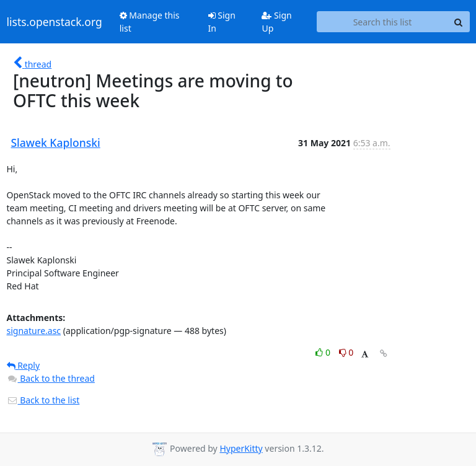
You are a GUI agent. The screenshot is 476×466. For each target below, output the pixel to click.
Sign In (222, 22)
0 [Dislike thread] (346, 352)
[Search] (459, 22)
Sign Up (276, 22)
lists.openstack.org (55, 22)
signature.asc (34, 331)
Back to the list (43, 400)
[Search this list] (382, 22)
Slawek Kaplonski (56, 143)
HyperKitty (241, 448)
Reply (24, 365)
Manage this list (150, 22)
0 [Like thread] (324, 352)
